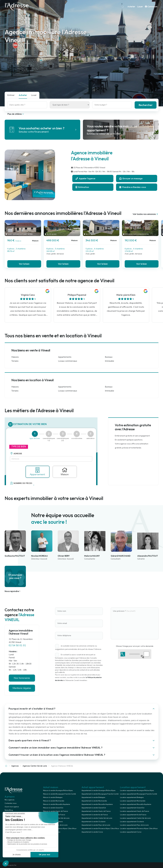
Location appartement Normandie (133, 801)
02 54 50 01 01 (17, 645)
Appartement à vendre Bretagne (93, 797)
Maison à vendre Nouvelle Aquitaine (56, 804)
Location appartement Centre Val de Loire (135, 818)
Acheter (131, 7)
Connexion (151, 7)
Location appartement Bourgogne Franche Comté (138, 794)
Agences (15, 766)
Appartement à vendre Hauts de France (96, 811)
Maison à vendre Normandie (54, 801)
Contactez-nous (11, 803)
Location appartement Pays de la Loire (134, 825)
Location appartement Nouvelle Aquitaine (136, 804)
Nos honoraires (22, 678)
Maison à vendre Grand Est (53, 808)
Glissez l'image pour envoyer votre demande (135, 646)
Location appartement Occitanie (132, 822)
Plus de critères (16, 114)
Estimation (82, 187)
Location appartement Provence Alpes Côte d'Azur (139, 829)
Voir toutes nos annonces (146, 214)
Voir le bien (24, 264)
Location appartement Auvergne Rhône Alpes (137, 790)
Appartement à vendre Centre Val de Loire (97, 818)
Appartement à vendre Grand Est (94, 808)
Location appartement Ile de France (133, 815)
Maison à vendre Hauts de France (55, 811)
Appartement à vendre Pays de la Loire (96, 825)
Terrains (15, 361)
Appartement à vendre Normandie (94, 801)
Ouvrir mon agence (12, 807)
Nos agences (10, 800)
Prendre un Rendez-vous (133, 187)
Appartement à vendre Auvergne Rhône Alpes (99, 790)
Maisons (15, 357)
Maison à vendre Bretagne (53, 797)
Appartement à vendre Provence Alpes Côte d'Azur (100, 829)
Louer (140, 7)
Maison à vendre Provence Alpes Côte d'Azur (60, 829)
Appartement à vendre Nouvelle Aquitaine (97, 804)
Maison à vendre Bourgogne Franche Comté (59, 794)
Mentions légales (22, 688)
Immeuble (109, 361)
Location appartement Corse (131, 832)
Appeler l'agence (85, 178)
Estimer (11, 95)
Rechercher (146, 105)
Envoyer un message (131, 178)
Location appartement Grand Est (132, 808)
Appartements (65, 357)
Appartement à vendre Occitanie (93, 822)
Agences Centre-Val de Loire (35, 766)
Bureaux (109, 357)
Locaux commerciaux (68, 361)
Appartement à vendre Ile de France (95, 815)
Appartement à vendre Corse (92, 832)
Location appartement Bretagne (132, 797)
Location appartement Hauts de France (134, 811)
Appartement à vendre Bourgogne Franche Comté (100, 794)
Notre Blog (9, 810)
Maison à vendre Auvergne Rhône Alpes (58, 790)
